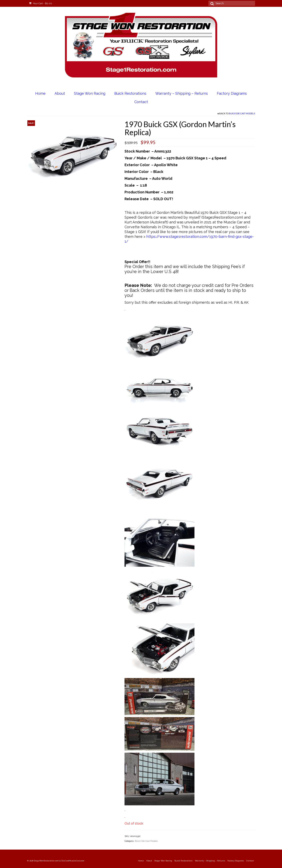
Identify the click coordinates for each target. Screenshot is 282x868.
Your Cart (41, 3)
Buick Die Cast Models (242, 113)
